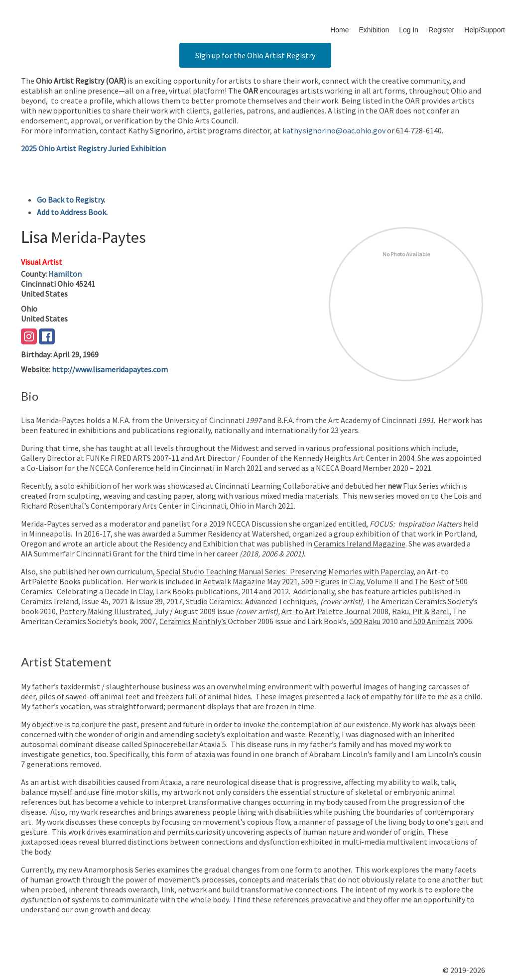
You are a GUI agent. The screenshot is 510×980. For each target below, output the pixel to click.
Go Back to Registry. (71, 200)
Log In (409, 30)
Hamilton (65, 274)
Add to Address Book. (72, 212)
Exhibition (374, 30)
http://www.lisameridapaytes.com (110, 369)
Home (339, 30)
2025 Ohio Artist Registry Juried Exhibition (93, 148)
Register (441, 30)
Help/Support (485, 30)
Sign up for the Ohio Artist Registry (255, 55)
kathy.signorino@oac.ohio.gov (334, 130)
